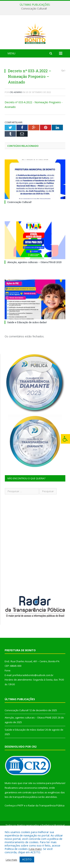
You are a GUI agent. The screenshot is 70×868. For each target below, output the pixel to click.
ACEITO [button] (27, 859)
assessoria (30, 809)
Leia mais (35, 849)
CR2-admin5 (16, 113)
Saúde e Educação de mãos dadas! (27, 343)
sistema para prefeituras (51, 804)
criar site (27, 804)
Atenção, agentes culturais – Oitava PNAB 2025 (34, 283)
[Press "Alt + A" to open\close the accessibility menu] (65, 439)
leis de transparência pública (21, 818)
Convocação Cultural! (34, 9)
